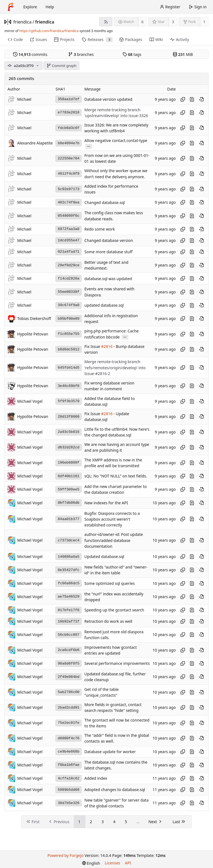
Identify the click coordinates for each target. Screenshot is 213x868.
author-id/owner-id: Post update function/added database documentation (114, 541)
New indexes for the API (106, 503)
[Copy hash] (183, 99)
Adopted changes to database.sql (115, 790)
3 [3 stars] (173, 22)
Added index (96, 778)
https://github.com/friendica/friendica (49, 31)
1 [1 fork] (204, 22)
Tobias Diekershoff (34, 318)
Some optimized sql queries (110, 583)
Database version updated (108, 99)
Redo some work (100, 229)
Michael (24, 99)
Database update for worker (110, 752)
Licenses (113, 863)
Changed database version (109, 240)
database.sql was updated (108, 279)
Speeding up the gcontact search (114, 610)
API (128, 863)
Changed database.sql (105, 202)
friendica (22, 22)
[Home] (11, 7)
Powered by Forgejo (65, 855)
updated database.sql (104, 305)
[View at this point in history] (201, 99)
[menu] (91, 863)
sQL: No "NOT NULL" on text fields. (116, 476)
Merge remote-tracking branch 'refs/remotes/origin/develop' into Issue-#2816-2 (115, 368)
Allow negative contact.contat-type (116, 140)
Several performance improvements (117, 664)
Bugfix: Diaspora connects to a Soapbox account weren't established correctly (112, 519)
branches (81, 54)
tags (132, 54)
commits (30, 54)
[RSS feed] (106, 22)
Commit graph (62, 66)
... (89, 146)
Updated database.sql (104, 557)
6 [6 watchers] (143, 22)
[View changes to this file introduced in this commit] (192, 99)
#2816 (107, 346)
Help (50, 7)
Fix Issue (93, 346)
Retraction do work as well (108, 622)
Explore (30, 7)
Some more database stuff (108, 252)
